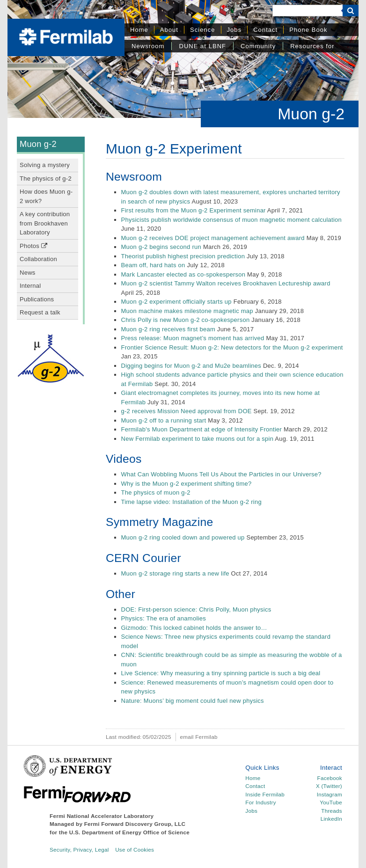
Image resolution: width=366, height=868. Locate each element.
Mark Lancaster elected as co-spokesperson (183, 274)
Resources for (312, 46)
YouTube (331, 802)
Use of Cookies (135, 850)
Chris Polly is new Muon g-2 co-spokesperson (186, 320)
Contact (265, 30)
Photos (33, 246)
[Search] (307, 11)
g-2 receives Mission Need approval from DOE (187, 411)
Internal (30, 286)
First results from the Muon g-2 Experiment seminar (194, 210)
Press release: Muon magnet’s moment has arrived (193, 338)
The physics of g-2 (46, 179)
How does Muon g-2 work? (46, 196)
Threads (332, 811)
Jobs (234, 30)
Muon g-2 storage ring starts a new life (175, 573)
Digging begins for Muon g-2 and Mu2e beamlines (191, 366)
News (28, 273)
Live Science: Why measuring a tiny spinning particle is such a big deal (221, 673)
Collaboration (38, 259)
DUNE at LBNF (202, 46)
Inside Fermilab (265, 794)
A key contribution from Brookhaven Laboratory (45, 223)
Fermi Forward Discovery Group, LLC (135, 824)
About (169, 30)
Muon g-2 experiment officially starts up (176, 302)
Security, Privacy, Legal (79, 850)
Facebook (330, 778)
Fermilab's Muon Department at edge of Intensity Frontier (202, 429)
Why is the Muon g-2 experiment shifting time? (187, 484)
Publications (37, 299)
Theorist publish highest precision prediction (183, 256)
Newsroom (148, 46)
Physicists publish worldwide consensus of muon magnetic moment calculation (232, 220)
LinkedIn (331, 819)
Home (139, 30)
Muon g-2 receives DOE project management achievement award (213, 238)
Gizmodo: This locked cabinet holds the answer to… (194, 628)
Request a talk (40, 312)
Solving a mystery (45, 165)
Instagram (329, 794)
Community (258, 46)
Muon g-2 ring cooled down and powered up (183, 537)
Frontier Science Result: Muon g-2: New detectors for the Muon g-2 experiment (232, 347)
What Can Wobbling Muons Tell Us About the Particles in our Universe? (221, 474)
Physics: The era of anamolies (164, 618)
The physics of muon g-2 (156, 492)
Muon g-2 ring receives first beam (168, 329)
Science (203, 30)
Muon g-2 (38, 144)
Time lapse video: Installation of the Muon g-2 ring (191, 502)
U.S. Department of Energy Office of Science (129, 832)
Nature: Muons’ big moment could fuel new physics (193, 701)
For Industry (260, 802)
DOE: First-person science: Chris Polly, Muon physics (196, 609)
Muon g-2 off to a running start (164, 420)
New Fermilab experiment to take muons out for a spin (198, 439)
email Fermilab (198, 737)
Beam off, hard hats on (153, 265)
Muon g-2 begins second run (161, 247)
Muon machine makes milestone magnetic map (187, 311)
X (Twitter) (329, 786)
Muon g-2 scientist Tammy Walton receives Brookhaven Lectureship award (226, 283)
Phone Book (308, 30)
